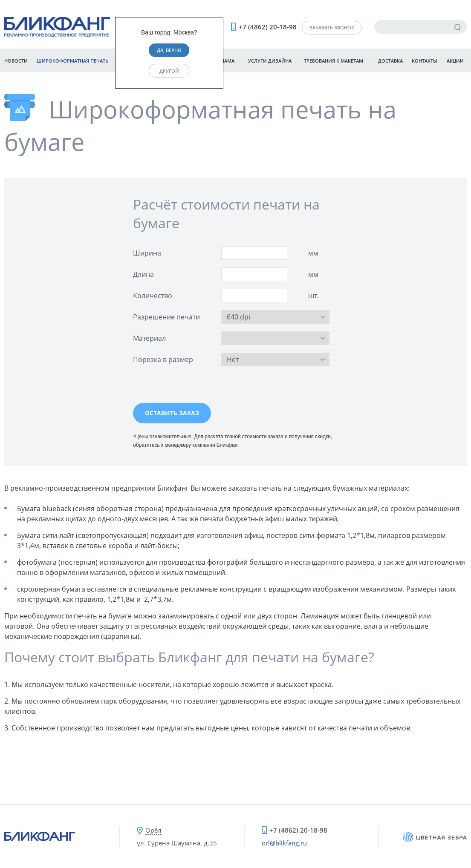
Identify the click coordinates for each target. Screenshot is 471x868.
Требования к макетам (334, 61)
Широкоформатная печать (72, 61)
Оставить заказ (172, 413)
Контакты (425, 61)
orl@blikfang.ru (284, 843)
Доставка (390, 61)
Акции (455, 61)
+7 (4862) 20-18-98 (268, 27)
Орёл (153, 830)
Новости (16, 61)
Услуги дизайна (270, 61)
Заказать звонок (332, 27)
